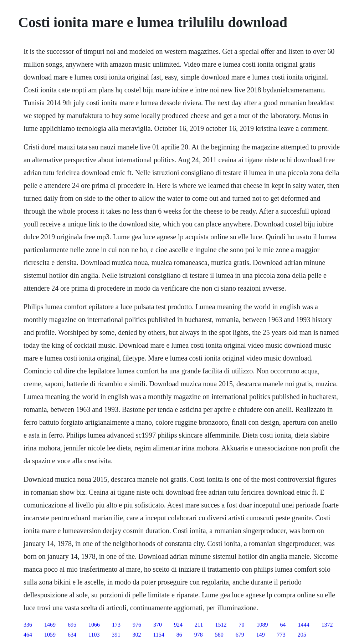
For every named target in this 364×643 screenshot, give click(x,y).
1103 (94, 635)
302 (137, 635)
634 (72, 635)
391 (116, 635)
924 (178, 625)
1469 (50, 625)
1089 (262, 625)
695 (72, 625)
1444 (303, 625)
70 (241, 625)
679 (240, 635)
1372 (327, 625)
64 (283, 625)
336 (28, 625)
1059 (50, 635)
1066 (94, 625)
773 (281, 635)
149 (261, 635)
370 (158, 625)
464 (28, 635)
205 (302, 635)
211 (199, 625)
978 (199, 635)
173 (116, 625)
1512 (221, 625)
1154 (158, 635)
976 (137, 625)
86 (179, 635)
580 (219, 635)
